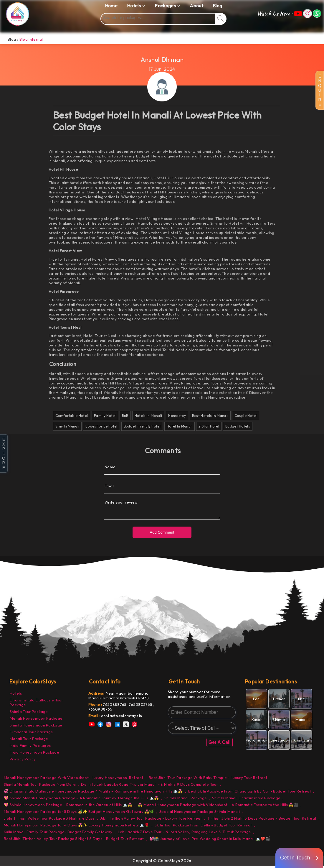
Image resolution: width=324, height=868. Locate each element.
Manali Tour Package (29, 741)
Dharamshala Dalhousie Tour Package (36, 705)
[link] (122, 718)
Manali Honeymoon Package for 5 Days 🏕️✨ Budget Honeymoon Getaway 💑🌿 (79, 814)
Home (111, 6)
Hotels (16, 696)
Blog (217, 6)
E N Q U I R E (320, 90)
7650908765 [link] (100, 711)
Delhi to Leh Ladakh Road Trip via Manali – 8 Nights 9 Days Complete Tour (149, 787)
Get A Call (220, 745)
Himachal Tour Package (31, 734)
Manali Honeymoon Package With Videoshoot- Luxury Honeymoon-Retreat (74, 780)
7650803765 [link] (141, 707)
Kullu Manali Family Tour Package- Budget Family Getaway (58, 834)
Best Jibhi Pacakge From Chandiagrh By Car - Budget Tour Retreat (250, 793)
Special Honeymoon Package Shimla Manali (200, 814)
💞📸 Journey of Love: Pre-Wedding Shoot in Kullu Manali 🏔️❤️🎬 (210, 841)
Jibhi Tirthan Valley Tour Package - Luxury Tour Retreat (151, 821)
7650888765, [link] (116, 707)
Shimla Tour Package (29, 714)
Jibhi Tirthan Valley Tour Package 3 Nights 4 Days (49, 821)
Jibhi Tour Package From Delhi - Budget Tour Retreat (203, 827)
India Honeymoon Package (34, 754)
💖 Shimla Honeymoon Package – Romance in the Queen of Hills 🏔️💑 (68, 807)
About (196, 6)
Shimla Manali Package (186, 800)
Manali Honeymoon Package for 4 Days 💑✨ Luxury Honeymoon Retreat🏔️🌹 (77, 827)
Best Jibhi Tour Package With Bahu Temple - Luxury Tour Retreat (208, 780)
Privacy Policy (23, 761)
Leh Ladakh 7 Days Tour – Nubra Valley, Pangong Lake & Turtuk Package (184, 834)
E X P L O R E (4, 453)
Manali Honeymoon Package (36, 721)
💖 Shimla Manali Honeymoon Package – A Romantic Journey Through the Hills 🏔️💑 (81, 800)
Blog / (13, 39)
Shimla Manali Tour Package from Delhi (40, 787)
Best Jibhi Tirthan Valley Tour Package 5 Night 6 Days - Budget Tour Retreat (74, 841)
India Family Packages (30, 748)
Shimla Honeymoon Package (36, 727)
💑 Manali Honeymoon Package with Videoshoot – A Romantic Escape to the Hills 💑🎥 (218, 807)
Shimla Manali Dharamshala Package (246, 800)
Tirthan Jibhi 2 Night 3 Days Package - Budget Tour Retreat (262, 821)
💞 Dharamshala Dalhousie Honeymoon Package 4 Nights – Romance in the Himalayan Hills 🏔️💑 (93, 793)
